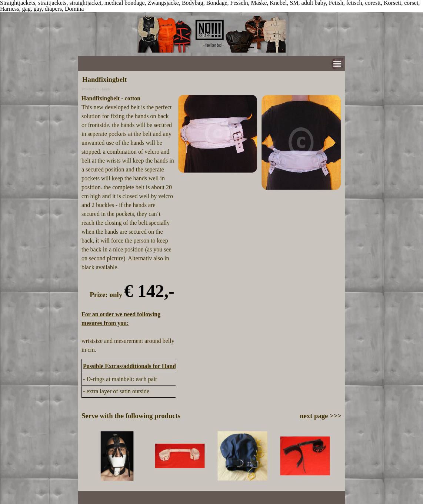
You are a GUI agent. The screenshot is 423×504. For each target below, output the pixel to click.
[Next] (338, 456)
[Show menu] (337, 64)
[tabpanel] (128, 224)
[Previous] (85, 456)
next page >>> (321, 416)
